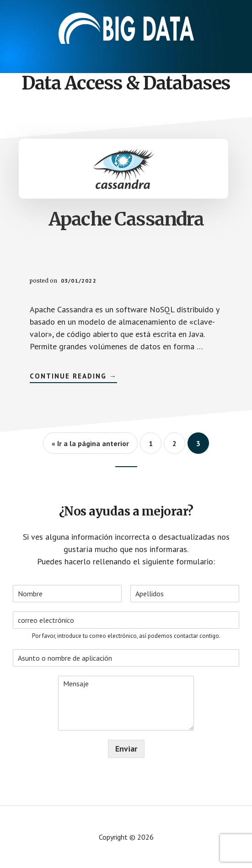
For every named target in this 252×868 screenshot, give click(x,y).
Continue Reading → (73, 377)
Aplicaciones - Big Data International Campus (126, 27)
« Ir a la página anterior (90, 443)
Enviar (126, 749)
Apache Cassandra (126, 219)
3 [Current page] (203, 446)
